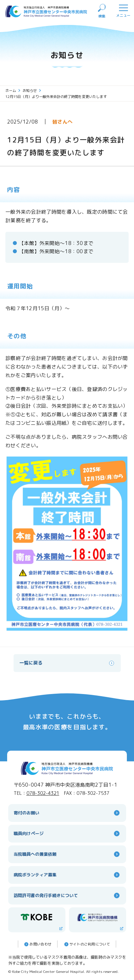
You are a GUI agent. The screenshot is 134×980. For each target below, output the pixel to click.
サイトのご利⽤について (87, 944)
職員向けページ (67, 833)
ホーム (13, 90)
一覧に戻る (67, 663)
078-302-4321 (43, 793)
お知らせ (32, 90)
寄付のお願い (67, 813)
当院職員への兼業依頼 (67, 854)
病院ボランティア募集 (67, 875)
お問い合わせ (37, 944)
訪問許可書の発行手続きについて (67, 895)
